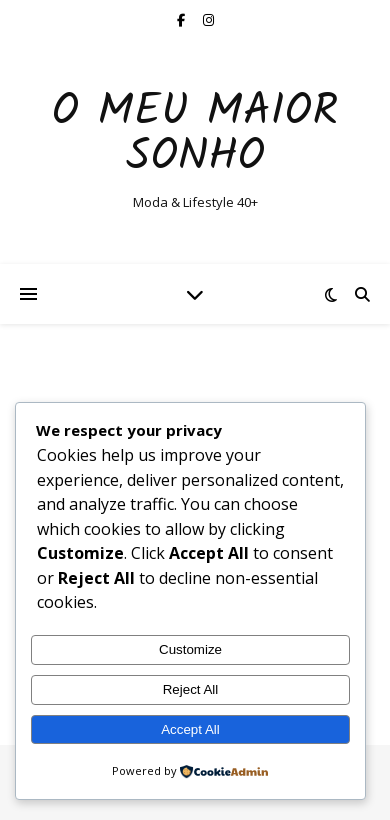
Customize (190, 649)
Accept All (190, 729)
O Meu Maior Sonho (195, 135)
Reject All (191, 689)
